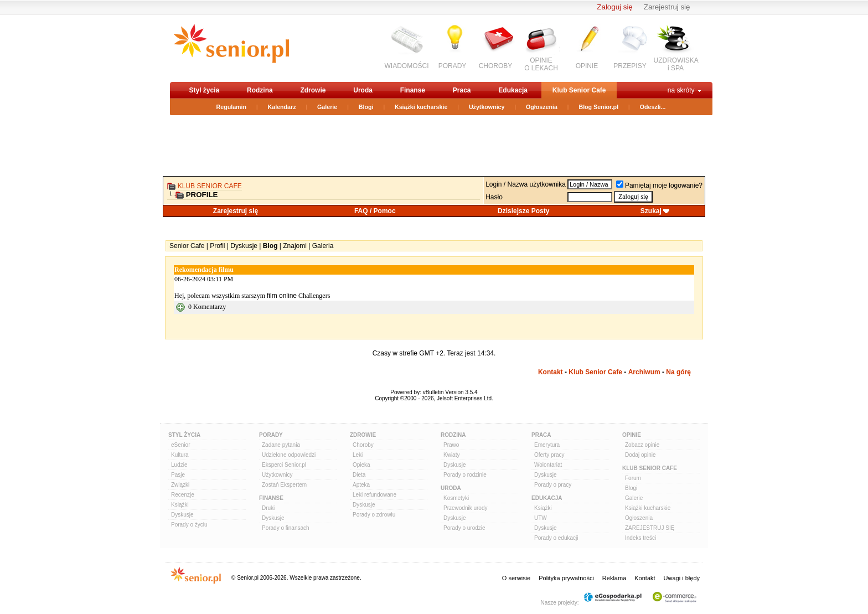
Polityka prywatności (566, 578)
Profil (217, 246)
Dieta (359, 475)
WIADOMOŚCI (407, 66)
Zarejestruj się (667, 7)
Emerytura (547, 445)
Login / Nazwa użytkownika (526, 184)
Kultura (180, 455)
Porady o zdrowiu (374, 515)
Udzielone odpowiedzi (289, 455)
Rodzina (260, 90)
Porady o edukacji (556, 538)
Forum (633, 478)
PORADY (453, 66)
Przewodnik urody (465, 508)
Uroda (363, 90)
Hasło (494, 197)
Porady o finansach (286, 528)
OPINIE (587, 66)
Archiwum (644, 372)
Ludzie (179, 465)
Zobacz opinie (642, 445)
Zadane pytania (281, 445)
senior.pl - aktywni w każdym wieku (231, 48)
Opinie (632, 435)
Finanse (413, 90)
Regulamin (231, 107)
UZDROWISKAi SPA (676, 64)
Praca (462, 90)
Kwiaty (451, 455)
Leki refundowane (374, 495)
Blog (270, 246)
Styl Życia (184, 435)
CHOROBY (496, 66)
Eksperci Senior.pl (284, 465)
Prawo (451, 445)
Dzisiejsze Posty (523, 211)
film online (282, 296)
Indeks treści (640, 538)
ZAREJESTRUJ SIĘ (650, 528)
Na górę (678, 372)
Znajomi (295, 246)
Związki (180, 485)
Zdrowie (313, 90)
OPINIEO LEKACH (541, 64)
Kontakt (551, 372)
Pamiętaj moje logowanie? (659, 185)
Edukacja (513, 90)
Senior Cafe (187, 246)
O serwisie (516, 578)
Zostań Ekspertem (284, 485)
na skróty (681, 90)
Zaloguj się (614, 7)
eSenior (180, 445)
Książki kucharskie (421, 107)
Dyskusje (244, 246)
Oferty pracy (549, 455)
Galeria (323, 246)
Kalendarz (282, 107)
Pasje (178, 475)
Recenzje (183, 495)
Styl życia (205, 90)
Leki (358, 455)
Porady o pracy (553, 485)
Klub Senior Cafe (579, 90)
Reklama (614, 578)
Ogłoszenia (542, 107)
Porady (271, 435)
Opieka (361, 465)
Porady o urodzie (464, 528)
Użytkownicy (487, 107)
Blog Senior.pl (598, 107)
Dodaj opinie (640, 455)
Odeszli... (653, 107)
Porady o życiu (189, 525)
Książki (180, 505)
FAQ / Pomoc (375, 211)
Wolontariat (548, 465)
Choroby (363, 445)
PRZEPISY (630, 66)
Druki (268, 508)
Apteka (361, 485)
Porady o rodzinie (465, 475)
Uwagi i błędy (682, 578)
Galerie (327, 107)
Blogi (366, 107)
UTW (541, 518)
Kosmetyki (456, 498)
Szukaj (651, 211)
